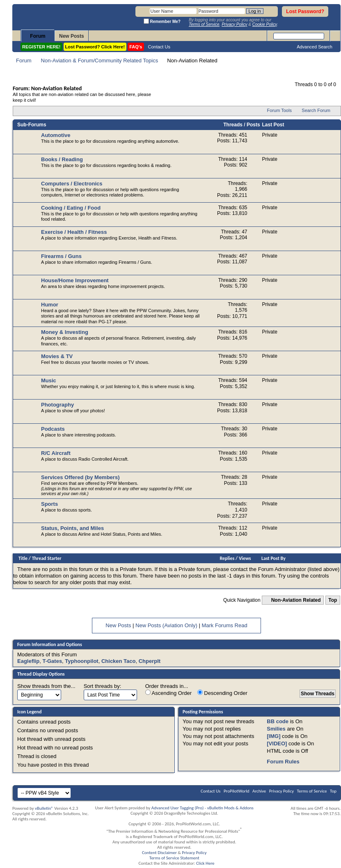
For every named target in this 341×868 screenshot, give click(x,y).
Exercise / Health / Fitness (74, 232)
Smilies (276, 729)
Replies (227, 558)
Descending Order (222, 693)
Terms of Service (312, 791)
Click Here (205, 863)
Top (333, 600)
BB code (278, 721)
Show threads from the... (46, 686)
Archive (259, 791)
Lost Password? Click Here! (95, 47)
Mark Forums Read (224, 625)
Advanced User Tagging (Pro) (178, 808)
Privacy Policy (281, 791)
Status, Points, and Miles (72, 528)
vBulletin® (44, 808)
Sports (49, 504)
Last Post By (273, 558)
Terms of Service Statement (174, 858)
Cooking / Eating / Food (71, 208)
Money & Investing (65, 332)
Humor (50, 305)
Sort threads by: (103, 686)
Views (245, 558)
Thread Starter (47, 558)
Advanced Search (315, 47)
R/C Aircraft (56, 453)
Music (49, 380)
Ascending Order (168, 693)
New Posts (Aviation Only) (166, 625)
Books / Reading (62, 159)
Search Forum (316, 110)
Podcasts (53, 429)
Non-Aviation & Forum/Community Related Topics (100, 61)
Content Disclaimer (159, 853)
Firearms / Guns (61, 256)
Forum (38, 36)
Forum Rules (283, 762)
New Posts (72, 36)
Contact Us (159, 47)
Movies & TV (57, 356)
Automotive (56, 135)
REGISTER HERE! (41, 47)
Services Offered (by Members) (80, 477)
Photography (57, 405)
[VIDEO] (277, 744)
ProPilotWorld (237, 791)
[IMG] (273, 736)
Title (23, 558)
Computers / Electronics (72, 184)
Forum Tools (279, 110)
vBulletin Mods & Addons (230, 808)
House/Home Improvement (75, 280)
